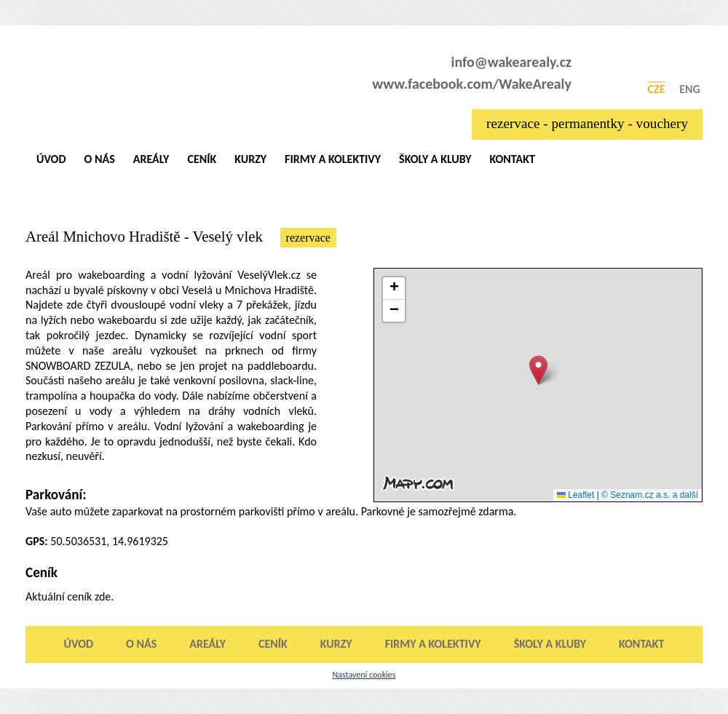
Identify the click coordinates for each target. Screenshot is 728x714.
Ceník (202, 159)
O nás (100, 159)
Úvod (51, 159)
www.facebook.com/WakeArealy (472, 84)
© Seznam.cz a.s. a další (650, 495)
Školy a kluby (435, 159)
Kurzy (250, 159)
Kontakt (512, 159)
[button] (538, 370)
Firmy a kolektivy (333, 159)
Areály (151, 159)
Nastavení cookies (364, 675)
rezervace (308, 238)
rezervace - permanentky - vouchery (587, 123)
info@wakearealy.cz (512, 62)
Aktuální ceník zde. (70, 596)
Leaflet (575, 495)
